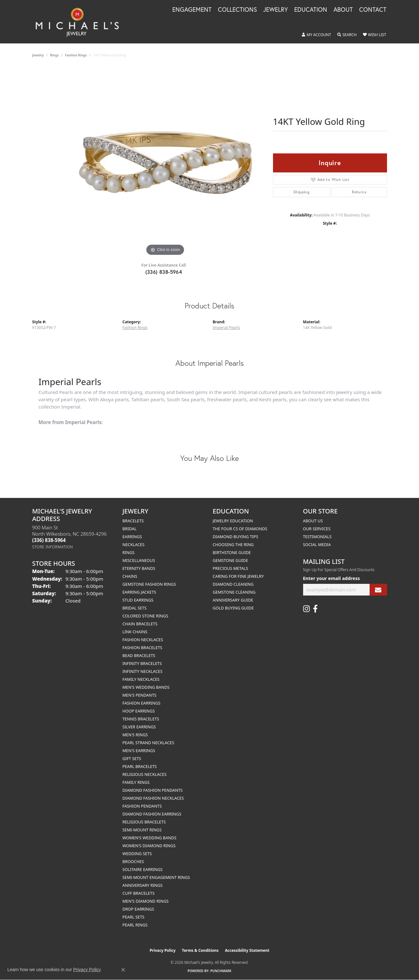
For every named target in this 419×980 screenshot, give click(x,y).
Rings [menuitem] (129, 552)
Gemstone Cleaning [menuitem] (234, 592)
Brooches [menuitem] (133, 861)
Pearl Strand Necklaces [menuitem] (148, 743)
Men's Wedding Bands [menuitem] (146, 687)
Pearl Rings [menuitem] (135, 925)
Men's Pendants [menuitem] (140, 695)
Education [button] (311, 10)
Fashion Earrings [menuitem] (142, 703)
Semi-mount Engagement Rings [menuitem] (156, 877)
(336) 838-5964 (164, 272)
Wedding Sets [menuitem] (137, 854)
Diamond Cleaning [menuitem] (233, 584)
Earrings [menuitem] (132, 537)
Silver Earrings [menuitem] (139, 727)
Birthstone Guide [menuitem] (232, 552)
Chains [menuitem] (130, 576)
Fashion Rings (76, 55)
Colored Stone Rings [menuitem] (145, 616)
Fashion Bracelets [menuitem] (143, 648)
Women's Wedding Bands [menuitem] (149, 838)
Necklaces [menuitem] (134, 545)
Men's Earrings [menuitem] (139, 751)
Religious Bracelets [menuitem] (144, 822)
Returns (359, 192)
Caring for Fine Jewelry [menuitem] (238, 576)
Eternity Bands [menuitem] (139, 568)
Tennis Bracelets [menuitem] (141, 719)
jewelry (38, 55)
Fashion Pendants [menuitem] (142, 806)
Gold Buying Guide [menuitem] (233, 608)
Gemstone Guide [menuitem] (231, 560)
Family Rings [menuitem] (136, 782)
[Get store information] (53, 547)
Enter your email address (332, 578)
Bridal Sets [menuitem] (135, 608)
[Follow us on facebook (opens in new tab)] (315, 609)
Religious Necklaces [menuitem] (145, 774)
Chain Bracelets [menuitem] (140, 624)
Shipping (301, 192)
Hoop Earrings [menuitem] (139, 711)
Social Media (317, 545)
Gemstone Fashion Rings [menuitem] (149, 584)
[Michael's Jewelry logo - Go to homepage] (80, 22)
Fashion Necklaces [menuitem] (143, 640)
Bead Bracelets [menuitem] (139, 655)
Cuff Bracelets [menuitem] (139, 893)
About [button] (343, 10)
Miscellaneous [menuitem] (139, 560)
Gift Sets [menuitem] (132, 758)
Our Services (317, 529)
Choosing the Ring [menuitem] (233, 545)
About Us (313, 521)
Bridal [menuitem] (130, 529)
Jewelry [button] (276, 10)
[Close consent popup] (123, 970)
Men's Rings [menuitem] (135, 735)
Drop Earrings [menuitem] (138, 909)
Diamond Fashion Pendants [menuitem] (153, 790)
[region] (165, 162)
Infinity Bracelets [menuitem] (142, 663)
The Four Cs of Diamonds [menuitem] (240, 529)
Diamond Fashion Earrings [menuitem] (152, 814)
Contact (373, 10)
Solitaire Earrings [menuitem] (143, 869)
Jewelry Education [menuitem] (233, 521)
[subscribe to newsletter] (378, 590)
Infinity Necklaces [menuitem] (143, 671)
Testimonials (317, 537)
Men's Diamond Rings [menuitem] (146, 901)
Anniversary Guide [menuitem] (233, 600)
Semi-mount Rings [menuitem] (142, 830)
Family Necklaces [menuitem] (141, 679)
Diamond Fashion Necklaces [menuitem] (153, 798)
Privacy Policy (163, 950)
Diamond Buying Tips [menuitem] (236, 537)
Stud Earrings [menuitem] (138, 600)
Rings (54, 55)
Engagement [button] (192, 10)
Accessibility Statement (247, 950)
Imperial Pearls (226, 328)
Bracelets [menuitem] (133, 521)
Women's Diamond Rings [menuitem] (149, 846)
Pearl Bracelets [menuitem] (140, 766)
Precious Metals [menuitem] (231, 568)
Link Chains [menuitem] (135, 632)
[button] (316, 35)
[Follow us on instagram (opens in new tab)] (306, 609)
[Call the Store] (49, 540)
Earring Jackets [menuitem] (140, 592)
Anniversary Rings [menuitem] (143, 885)
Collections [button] (237, 10)
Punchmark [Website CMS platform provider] (221, 971)
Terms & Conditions (200, 950)
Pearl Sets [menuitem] (133, 917)
